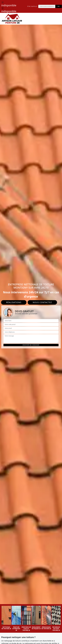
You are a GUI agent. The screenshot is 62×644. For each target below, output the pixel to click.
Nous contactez (42, 302)
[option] (6, 618)
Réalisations (14, 302)
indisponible (9, 4)
